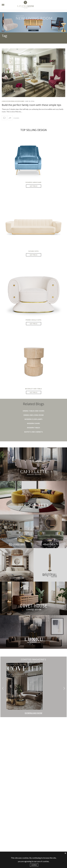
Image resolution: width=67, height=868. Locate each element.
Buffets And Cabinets (34, 432)
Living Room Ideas (8, 101)
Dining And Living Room (34, 415)
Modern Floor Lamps (33, 419)
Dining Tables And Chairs (34, 411)
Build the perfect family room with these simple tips (32, 105)
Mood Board (20, 101)
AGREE (34, 865)
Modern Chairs (33, 423)
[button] (64, 688)
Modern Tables (34, 428)
